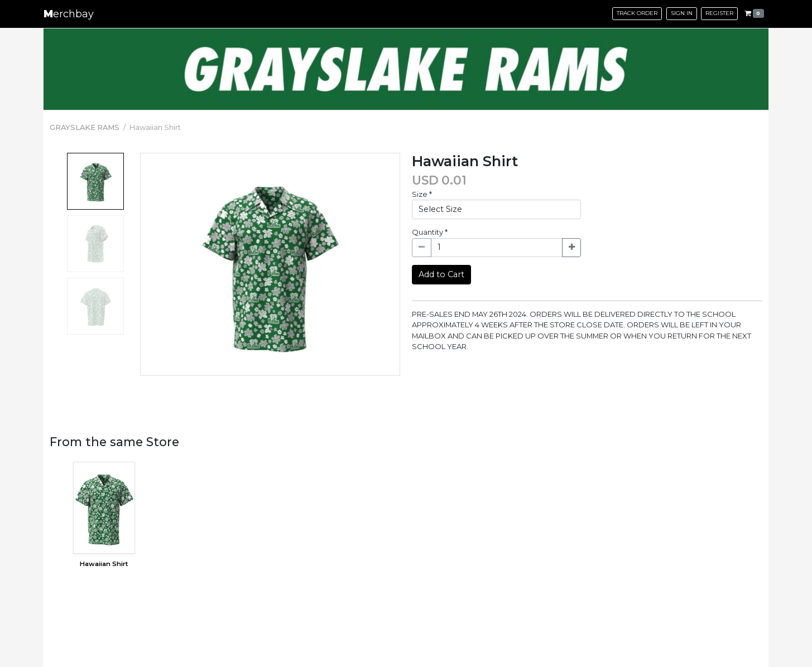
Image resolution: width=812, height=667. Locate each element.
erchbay (69, 14)
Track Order (637, 13)
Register (719, 13)
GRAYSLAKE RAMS (85, 127)
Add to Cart (441, 274)
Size (422, 194)
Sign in (682, 13)
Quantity (430, 232)
